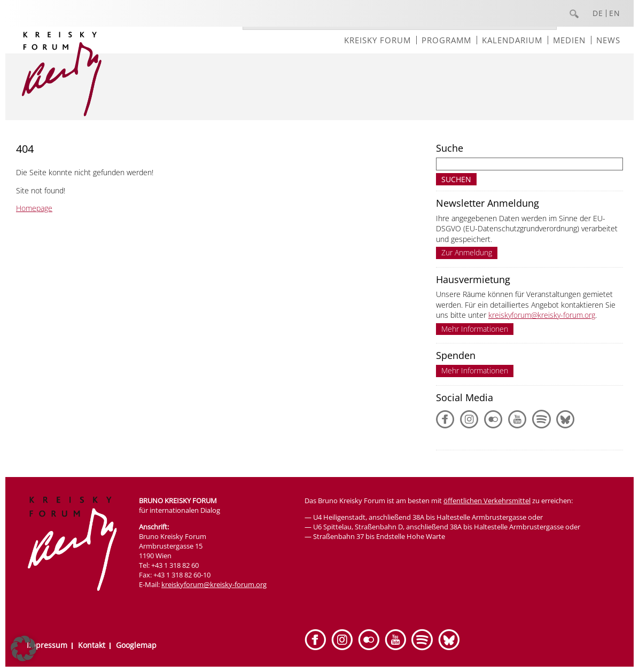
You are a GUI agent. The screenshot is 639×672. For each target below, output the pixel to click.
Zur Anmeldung (467, 252)
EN (615, 13)
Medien (569, 40)
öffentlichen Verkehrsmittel (487, 501)
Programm (446, 40)
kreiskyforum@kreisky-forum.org (542, 315)
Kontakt (92, 645)
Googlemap (136, 645)
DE (598, 13)
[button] (24, 648)
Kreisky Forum (377, 40)
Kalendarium (512, 40)
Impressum (47, 645)
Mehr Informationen (475, 329)
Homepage (34, 208)
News (608, 40)
